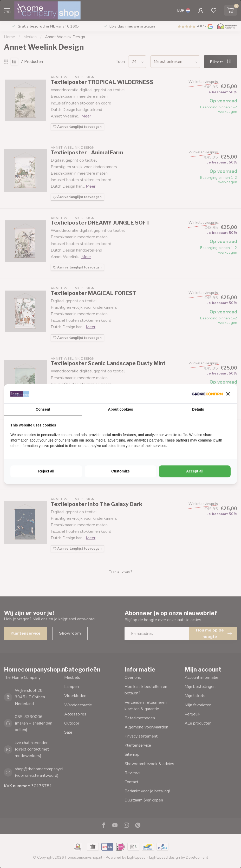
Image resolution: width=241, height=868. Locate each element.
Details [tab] (198, 409)
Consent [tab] (43, 409)
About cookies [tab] (120, 409)
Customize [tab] (120, 471)
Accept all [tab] (195, 471)
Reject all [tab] (46, 471)
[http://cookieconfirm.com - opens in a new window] (207, 394)
